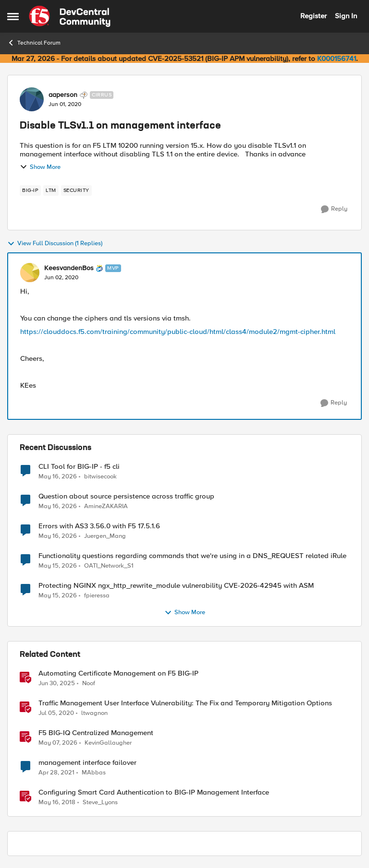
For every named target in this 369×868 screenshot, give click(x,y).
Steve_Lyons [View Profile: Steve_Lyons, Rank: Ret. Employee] (100, 803)
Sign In (346, 16)
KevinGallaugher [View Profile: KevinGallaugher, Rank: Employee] (108, 743)
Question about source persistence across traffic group (126, 496)
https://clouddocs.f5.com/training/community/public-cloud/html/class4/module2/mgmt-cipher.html (178, 332)
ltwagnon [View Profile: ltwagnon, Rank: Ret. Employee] (94, 713)
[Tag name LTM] (51, 190)
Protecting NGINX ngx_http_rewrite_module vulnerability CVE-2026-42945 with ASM (176, 586)
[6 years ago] (56, 713)
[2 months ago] (58, 476)
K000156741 (337, 59)
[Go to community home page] (70, 16)
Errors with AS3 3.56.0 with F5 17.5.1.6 (99, 526)
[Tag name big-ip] (30, 190)
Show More (40, 167)
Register (314, 16)
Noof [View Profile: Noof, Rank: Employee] (89, 684)
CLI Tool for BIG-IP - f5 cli (79, 467)
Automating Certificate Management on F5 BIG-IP (118, 673)
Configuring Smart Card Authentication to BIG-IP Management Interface (154, 792)
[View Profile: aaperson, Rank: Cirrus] (32, 99)
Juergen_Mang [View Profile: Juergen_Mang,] (105, 536)
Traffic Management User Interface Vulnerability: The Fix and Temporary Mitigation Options (185, 703)
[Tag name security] (76, 190)
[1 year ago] (57, 684)
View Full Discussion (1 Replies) (55, 244)
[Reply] (334, 209)
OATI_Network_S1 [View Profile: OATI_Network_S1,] (109, 566)
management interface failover (87, 763)
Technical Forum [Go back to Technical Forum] (34, 43)
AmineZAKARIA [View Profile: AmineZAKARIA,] (106, 506)
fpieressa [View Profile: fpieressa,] (97, 596)
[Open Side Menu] (13, 16)
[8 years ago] (57, 803)
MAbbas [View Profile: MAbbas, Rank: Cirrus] (94, 773)
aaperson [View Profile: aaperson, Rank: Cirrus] (63, 95)
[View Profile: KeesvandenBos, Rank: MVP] (30, 273)
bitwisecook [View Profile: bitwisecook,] (100, 476)
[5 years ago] (56, 773)
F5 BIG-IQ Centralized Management (96, 733)
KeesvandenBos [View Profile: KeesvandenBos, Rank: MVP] (69, 268)
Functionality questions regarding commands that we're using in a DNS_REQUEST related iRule (192, 556)
